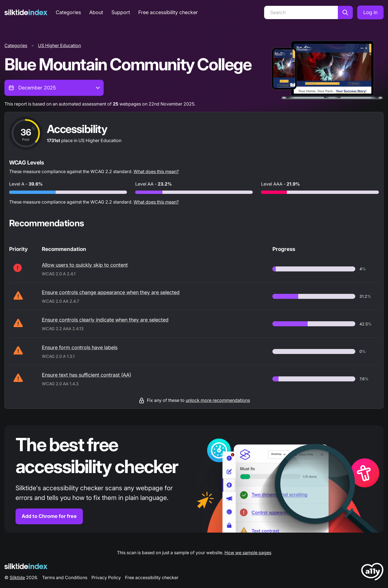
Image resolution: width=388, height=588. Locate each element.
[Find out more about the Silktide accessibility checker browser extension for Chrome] (194, 479)
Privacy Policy (106, 577)
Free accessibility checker (168, 12)
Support (121, 12)
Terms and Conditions (65, 577)
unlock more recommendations (218, 400)
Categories (68, 12)
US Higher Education (59, 45)
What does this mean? (156, 171)
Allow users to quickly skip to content (85, 265)
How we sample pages (248, 553)
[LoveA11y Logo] (372, 573)
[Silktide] (26, 12)
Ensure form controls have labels (80, 347)
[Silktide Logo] (26, 566)
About (96, 12)
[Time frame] (54, 88)
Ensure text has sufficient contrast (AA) (86, 375)
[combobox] (54, 88)
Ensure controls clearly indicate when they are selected (105, 320)
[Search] (301, 12)
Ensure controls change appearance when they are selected (111, 292)
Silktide (17, 577)
